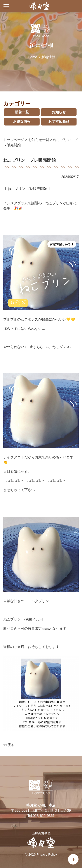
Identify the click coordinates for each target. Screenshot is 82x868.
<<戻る (9, 745)
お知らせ (59, 112)
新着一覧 (22, 112)
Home (32, 57)
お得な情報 (22, 121)
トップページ (14, 140)
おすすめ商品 (59, 121)
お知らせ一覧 (39, 140)
